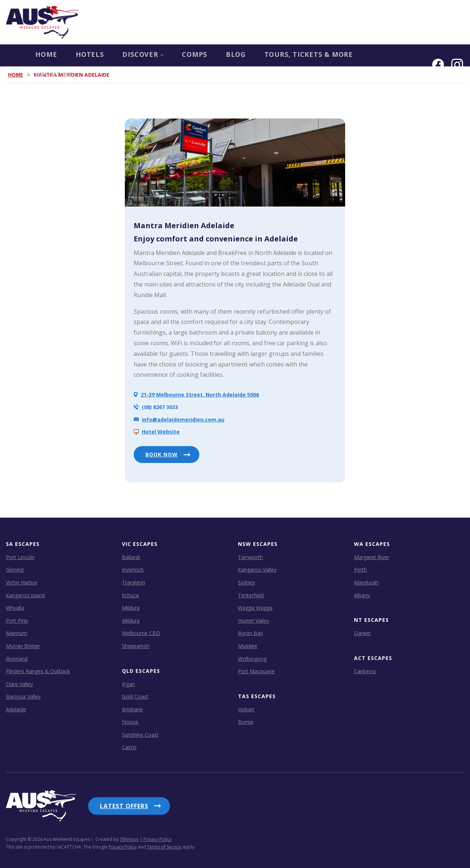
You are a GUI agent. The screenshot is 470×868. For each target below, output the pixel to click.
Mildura (131, 608)
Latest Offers (124, 806)
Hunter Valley (254, 620)
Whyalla (15, 608)
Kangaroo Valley (257, 570)
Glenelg (15, 570)
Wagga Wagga (255, 608)
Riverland (17, 658)
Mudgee (248, 646)
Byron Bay (250, 633)
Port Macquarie (256, 671)
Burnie (246, 722)
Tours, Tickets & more (292, 55)
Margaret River (372, 557)
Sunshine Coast (140, 735)
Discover (118, 55)
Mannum (17, 633)
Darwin (362, 633)
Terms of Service (164, 844)
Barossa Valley (23, 696)
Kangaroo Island (25, 595)
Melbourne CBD (141, 633)
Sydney (246, 582)
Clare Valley (19, 684)
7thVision (129, 836)
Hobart (246, 709)
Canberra (365, 671)
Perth (360, 570)
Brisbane (132, 709)
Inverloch (133, 570)
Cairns (129, 747)
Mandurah (366, 582)
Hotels (63, 55)
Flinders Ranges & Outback (38, 671)
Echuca (130, 595)
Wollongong (252, 658)
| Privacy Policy (156, 836)
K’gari (128, 684)
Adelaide (16, 709)
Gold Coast (135, 696)
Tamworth (250, 557)
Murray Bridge (23, 646)
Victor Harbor (22, 582)
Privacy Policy (123, 844)
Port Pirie (17, 620)
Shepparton (136, 646)
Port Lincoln (20, 557)
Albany (362, 595)
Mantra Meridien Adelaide (184, 225)
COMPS (173, 55)
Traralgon (133, 582)
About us (376, 55)
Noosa (130, 722)
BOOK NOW (162, 454)
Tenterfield (251, 595)
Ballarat (131, 557)
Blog (216, 55)
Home (17, 55)
